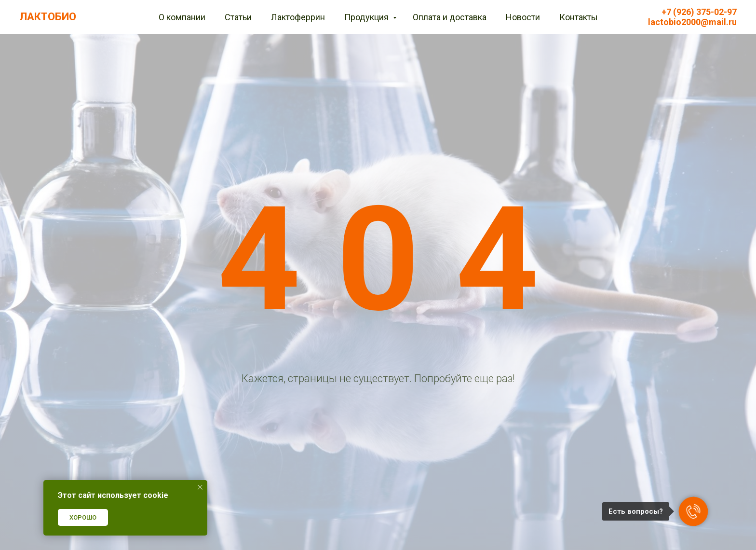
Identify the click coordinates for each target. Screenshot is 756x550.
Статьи (238, 17)
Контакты (579, 17)
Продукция (367, 17)
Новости (523, 17)
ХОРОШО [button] (83, 517)
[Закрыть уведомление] (200, 487)
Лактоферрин (298, 17)
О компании (182, 17)
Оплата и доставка (450, 17)
